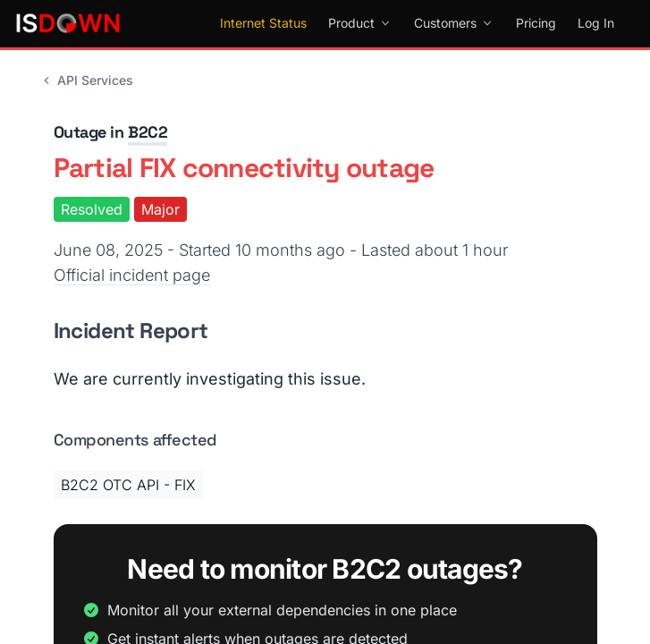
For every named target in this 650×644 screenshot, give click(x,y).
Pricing (536, 23)
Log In (596, 23)
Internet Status (263, 23)
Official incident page (132, 275)
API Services (86, 80)
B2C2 (148, 132)
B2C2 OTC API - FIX (128, 485)
